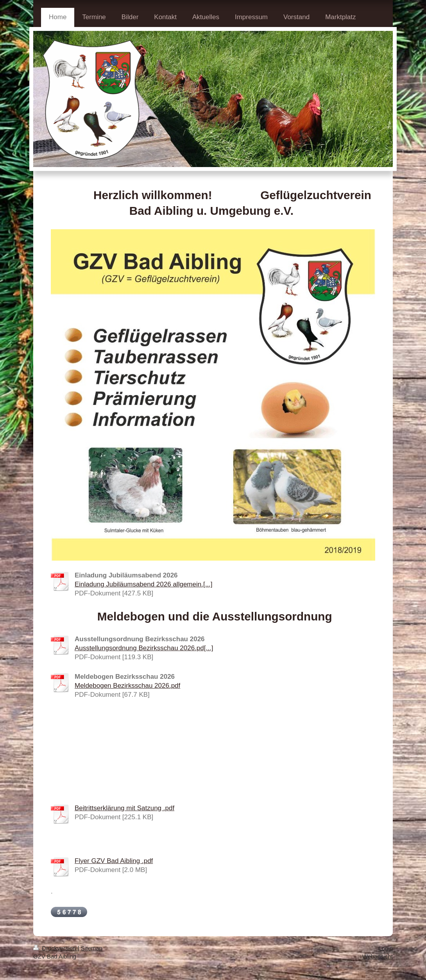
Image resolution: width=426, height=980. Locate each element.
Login (386, 948)
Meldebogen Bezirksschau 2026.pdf (127, 686)
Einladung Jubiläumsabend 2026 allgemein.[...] (144, 584)
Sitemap (92, 948)
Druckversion (55, 948)
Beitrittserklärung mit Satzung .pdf (124, 808)
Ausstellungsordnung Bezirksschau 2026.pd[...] (144, 648)
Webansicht (378, 956)
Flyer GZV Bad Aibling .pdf (114, 861)
